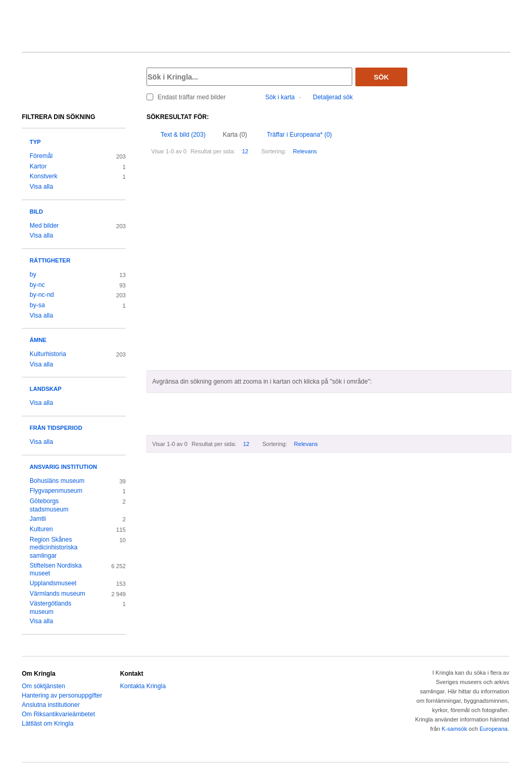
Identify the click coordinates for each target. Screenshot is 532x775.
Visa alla (41, 187)
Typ (35, 142)
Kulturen (41, 529)
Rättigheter (50, 260)
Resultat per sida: (213, 151)
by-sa (37, 305)
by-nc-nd (42, 295)
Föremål (41, 156)
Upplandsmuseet (53, 583)
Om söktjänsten (43, 686)
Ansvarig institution (63, 467)
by (33, 274)
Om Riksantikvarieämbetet (58, 714)
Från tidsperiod (56, 428)
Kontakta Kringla (143, 686)
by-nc (37, 285)
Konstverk (43, 176)
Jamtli (38, 519)
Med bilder (44, 226)
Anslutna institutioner (51, 705)
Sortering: (274, 151)
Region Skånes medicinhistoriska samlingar (54, 548)
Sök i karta (280, 97)
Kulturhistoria (48, 354)
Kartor (38, 166)
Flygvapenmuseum (56, 491)
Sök (382, 77)
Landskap (45, 389)
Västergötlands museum (50, 608)
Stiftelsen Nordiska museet (56, 570)
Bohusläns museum (57, 481)
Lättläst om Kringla (48, 724)
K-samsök (454, 729)
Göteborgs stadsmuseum (49, 505)
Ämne (38, 340)
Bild (36, 212)
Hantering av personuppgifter (62, 695)
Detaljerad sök (333, 97)
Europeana (494, 729)
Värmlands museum (57, 594)
